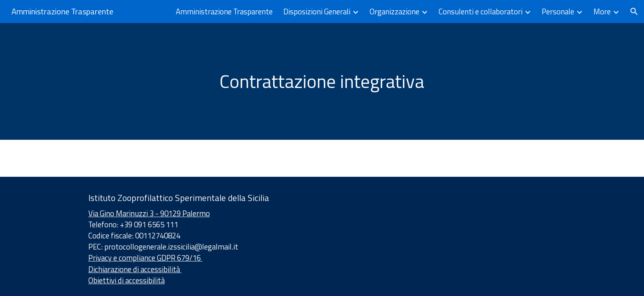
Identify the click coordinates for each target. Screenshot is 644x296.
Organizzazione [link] (394, 12)
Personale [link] (558, 12)
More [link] (602, 12)
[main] (322, 81)
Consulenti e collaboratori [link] (481, 12)
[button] (634, 12)
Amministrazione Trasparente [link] (224, 12)
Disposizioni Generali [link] (317, 12)
